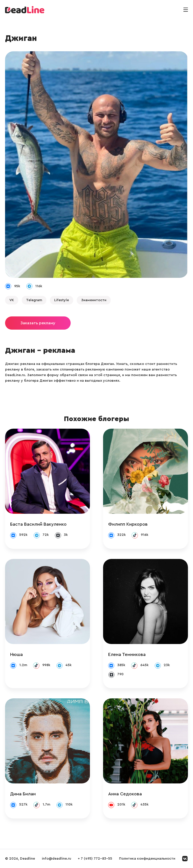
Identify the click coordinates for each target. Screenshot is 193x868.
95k (17, 286)
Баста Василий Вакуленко (38, 524)
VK (12, 300)
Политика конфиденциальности (147, 859)
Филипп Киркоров (128, 524)
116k (39, 286)
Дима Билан (23, 794)
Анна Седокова (125, 794)
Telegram (34, 300)
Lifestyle (62, 300)
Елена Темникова (127, 654)
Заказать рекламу (38, 323)
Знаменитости (94, 300)
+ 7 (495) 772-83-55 (95, 859)
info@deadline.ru (56, 859)
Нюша (16, 654)
